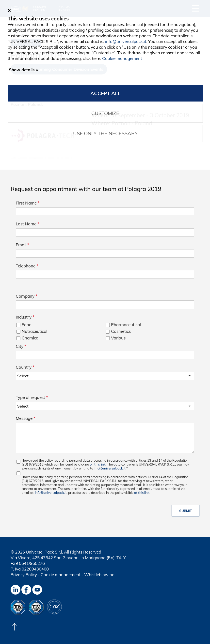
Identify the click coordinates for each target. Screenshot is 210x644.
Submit (186, 511)
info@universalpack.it (110, 468)
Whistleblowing (99, 575)
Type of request (32, 397)
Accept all (105, 93)
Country (25, 367)
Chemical (31, 338)
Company (27, 296)
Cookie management (61, 575)
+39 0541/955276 (28, 563)
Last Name (28, 224)
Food (27, 325)
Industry (25, 317)
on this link (98, 464)
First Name (28, 203)
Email (23, 245)
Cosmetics (121, 331)
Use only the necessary (105, 133)
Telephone (27, 266)
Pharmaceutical (126, 325)
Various (118, 338)
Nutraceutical (34, 331)
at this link (142, 493)
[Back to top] (14, 627)
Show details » (23, 70)
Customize (105, 113)
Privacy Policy (24, 575)
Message (26, 418)
